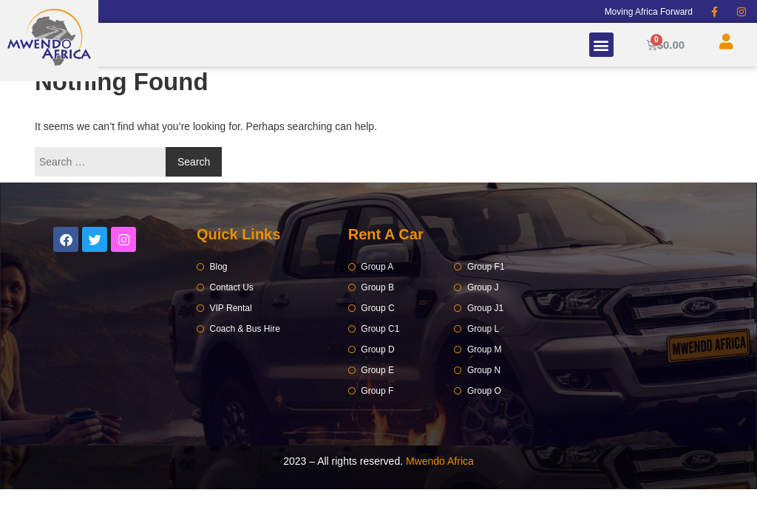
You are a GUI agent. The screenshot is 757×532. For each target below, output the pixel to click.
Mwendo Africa (440, 461)
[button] (601, 45)
